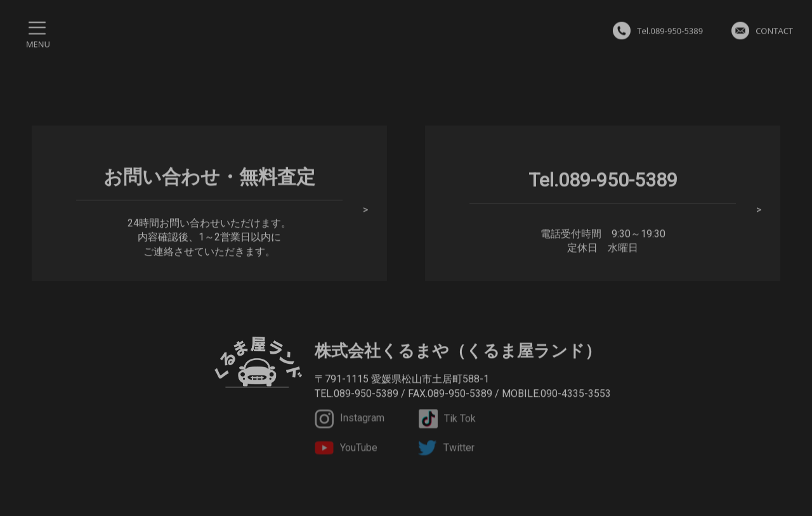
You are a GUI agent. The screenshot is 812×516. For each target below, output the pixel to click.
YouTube (346, 450)
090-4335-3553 (576, 394)
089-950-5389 (366, 394)
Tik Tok (447, 420)
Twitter (446, 450)
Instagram (350, 420)
